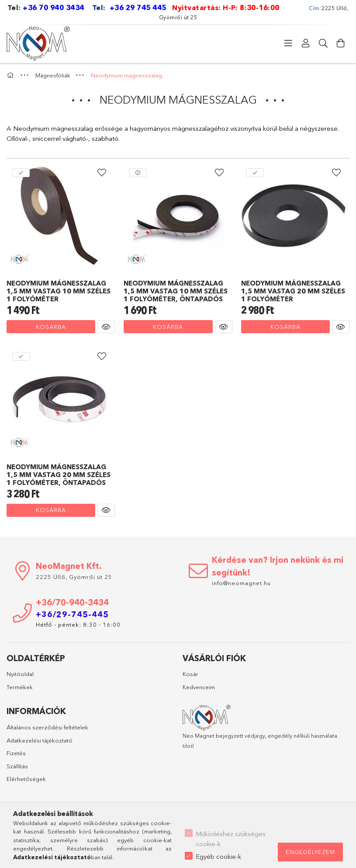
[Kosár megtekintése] (341, 43)
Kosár (190, 674)
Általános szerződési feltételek (47, 727)
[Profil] (306, 43)
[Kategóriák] (288, 43)
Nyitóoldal (20, 674)
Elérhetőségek (26, 779)
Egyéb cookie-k (218, 856)
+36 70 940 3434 (54, 7)
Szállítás (17, 766)
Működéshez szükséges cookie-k (231, 839)
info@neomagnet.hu (242, 583)
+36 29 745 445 (138, 7)
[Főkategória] (11, 75)
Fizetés (16, 753)
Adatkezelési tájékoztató (40, 740)
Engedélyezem (310, 852)
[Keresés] (323, 43)
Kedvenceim (199, 687)
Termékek (20, 687)
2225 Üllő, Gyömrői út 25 (74, 577)
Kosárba (51, 327)
